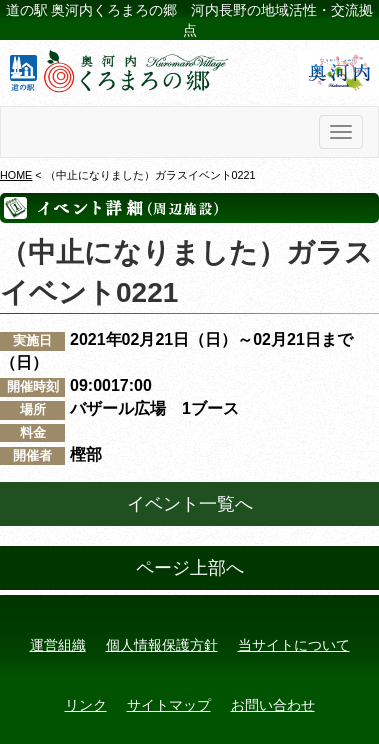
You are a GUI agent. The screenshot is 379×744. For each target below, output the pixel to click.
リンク (86, 705)
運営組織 (58, 645)
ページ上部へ (190, 568)
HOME (16, 175)
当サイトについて (294, 645)
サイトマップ (169, 705)
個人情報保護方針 (162, 645)
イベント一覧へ (190, 504)
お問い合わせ (273, 705)
